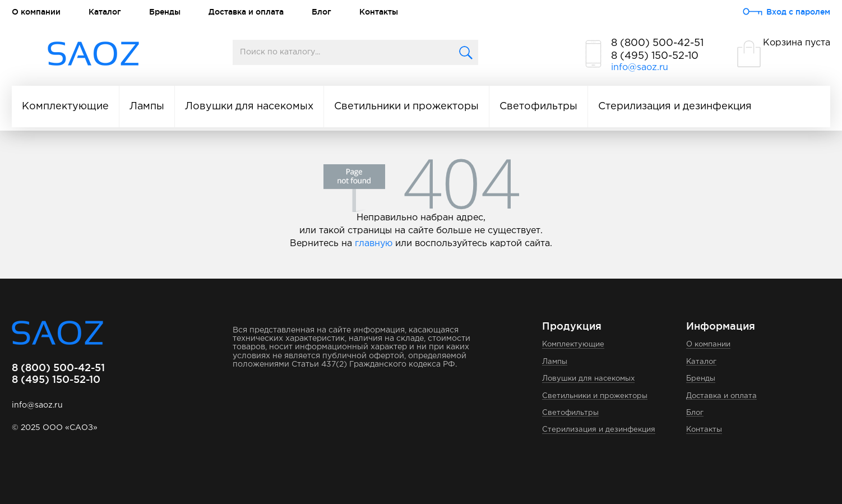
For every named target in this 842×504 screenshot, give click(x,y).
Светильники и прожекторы (406, 107)
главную (374, 244)
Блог (321, 12)
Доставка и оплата (246, 12)
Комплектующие (65, 107)
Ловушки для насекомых (249, 107)
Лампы (147, 107)
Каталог (105, 12)
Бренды (165, 12)
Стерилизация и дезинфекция (675, 107)
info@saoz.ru (640, 68)
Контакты (379, 12)
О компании (36, 12)
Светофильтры (538, 107)
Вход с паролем (798, 12)
